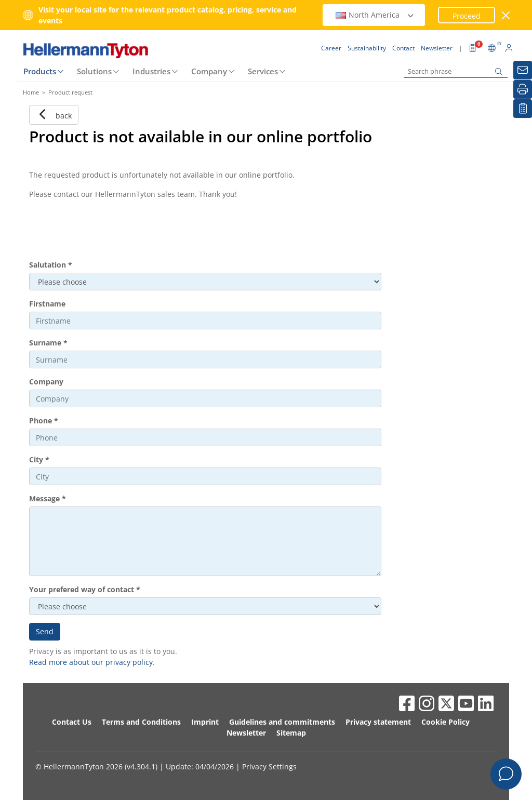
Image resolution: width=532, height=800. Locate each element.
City (39, 459)
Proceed (467, 16)
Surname (48, 343)
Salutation (51, 265)
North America (375, 15)
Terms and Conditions (141, 722)
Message (48, 498)
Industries (151, 71)
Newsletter (246, 733)
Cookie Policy (445, 722)
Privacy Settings (269, 766)
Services (263, 71)
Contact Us (72, 722)
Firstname (47, 304)
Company (209, 71)
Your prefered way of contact (85, 589)
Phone (44, 421)
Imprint (205, 722)
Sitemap (291, 733)
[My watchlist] (523, 109)
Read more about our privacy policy (91, 662)
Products (40, 71)
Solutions (94, 71)
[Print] (523, 89)
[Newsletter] (523, 70)
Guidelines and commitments (282, 722)
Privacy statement (378, 722)
